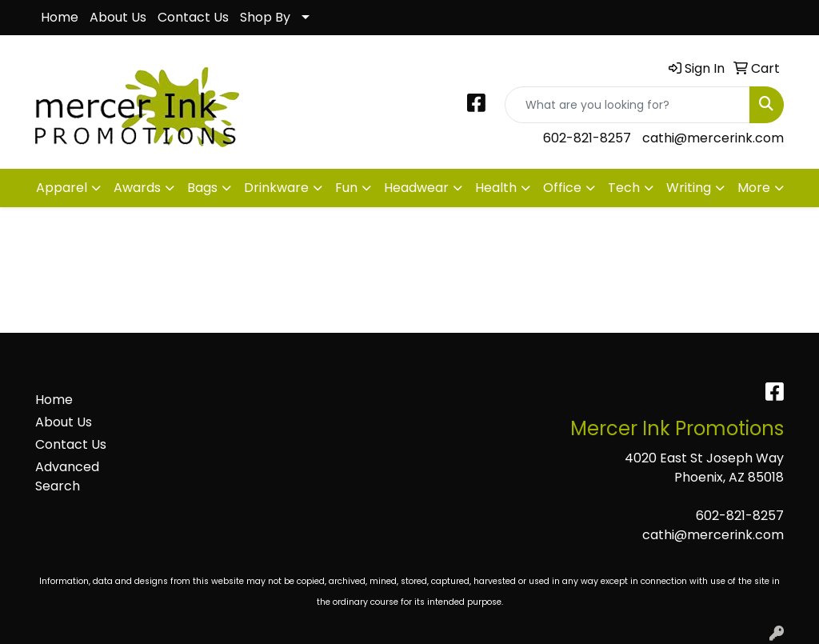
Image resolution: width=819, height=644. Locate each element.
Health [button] (496, 188)
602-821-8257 (587, 138)
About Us (118, 17)
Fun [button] (346, 188)
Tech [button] (624, 188)
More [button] (754, 188)
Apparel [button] (62, 188)
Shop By (265, 17)
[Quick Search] (627, 105)
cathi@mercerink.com (713, 138)
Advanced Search (67, 476)
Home (60, 17)
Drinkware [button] (276, 188)
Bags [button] (202, 188)
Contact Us (193, 17)
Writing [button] (689, 188)
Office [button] (562, 188)
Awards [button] (137, 188)
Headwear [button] (416, 188)
